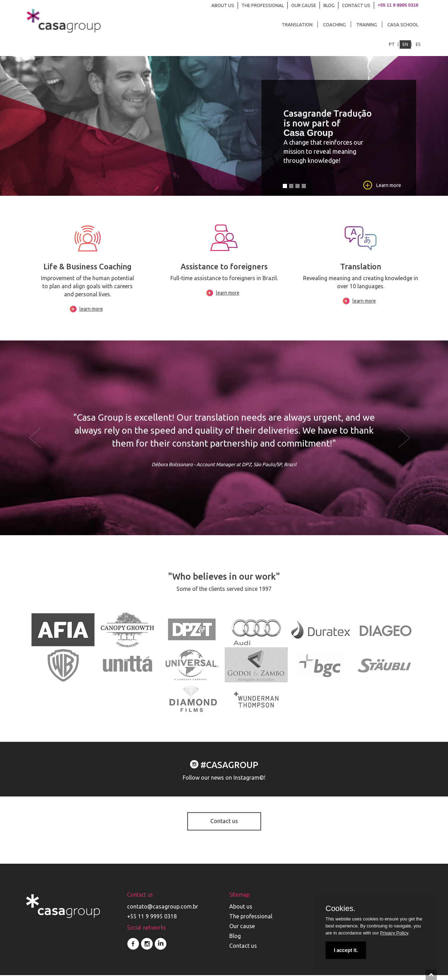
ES (418, 44)
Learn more (382, 190)
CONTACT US (356, 5)
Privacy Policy (394, 933)
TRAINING (367, 25)
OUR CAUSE (304, 5)
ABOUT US (223, 5)
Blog (235, 941)
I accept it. (346, 950)
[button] (54, 443)
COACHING (334, 25)
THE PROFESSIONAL (263, 5)
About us (241, 911)
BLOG (329, 5)
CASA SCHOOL (403, 25)
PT (392, 44)
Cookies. (341, 909)
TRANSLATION (297, 25)
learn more (91, 314)
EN (405, 44)
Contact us (224, 826)
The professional (251, 921)
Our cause (242, 931)
